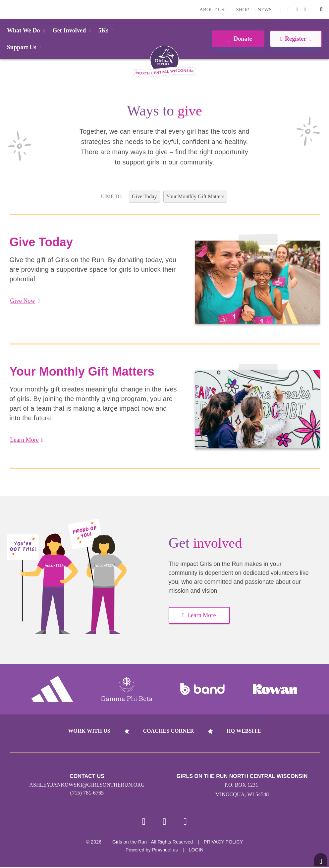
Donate (238, 39)
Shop (243, 10)
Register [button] (296, 39)
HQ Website (244, 731)
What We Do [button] (27, 30)
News (265, 10)
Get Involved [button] (73, 30)
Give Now (25, 301)
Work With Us (89, 731)
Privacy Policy (223, 843)
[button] (321, 10)
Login (6, 9)
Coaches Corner (168, 731)
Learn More (27, 440)
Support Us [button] (25, 47)
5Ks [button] (107, 30)
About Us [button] (214, 10)
